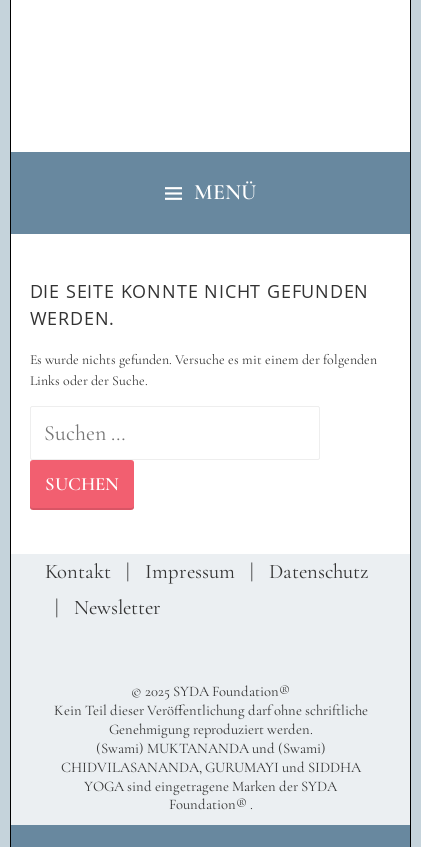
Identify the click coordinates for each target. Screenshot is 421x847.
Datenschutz (318, 571)
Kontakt (78, 571)
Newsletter (117, 607)
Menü (225, 192)
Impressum (190, 571)
